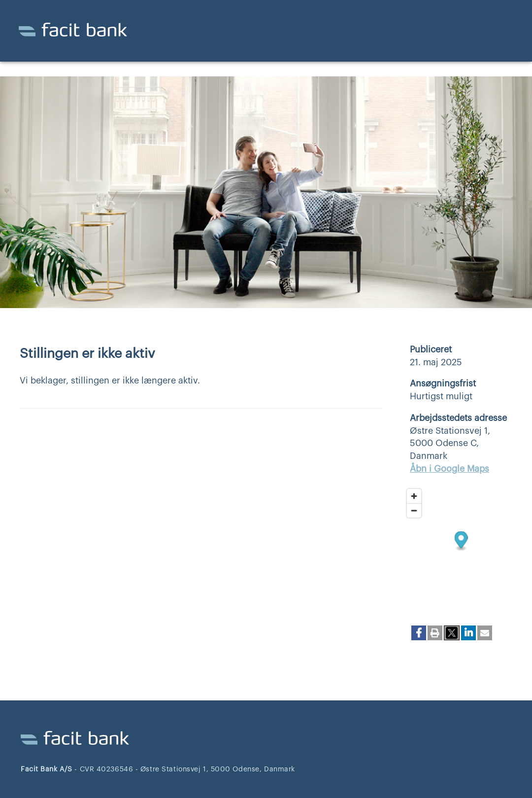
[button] (419, 633)
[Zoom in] (414, 496)
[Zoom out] (414, 510)
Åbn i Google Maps (449, 469)
